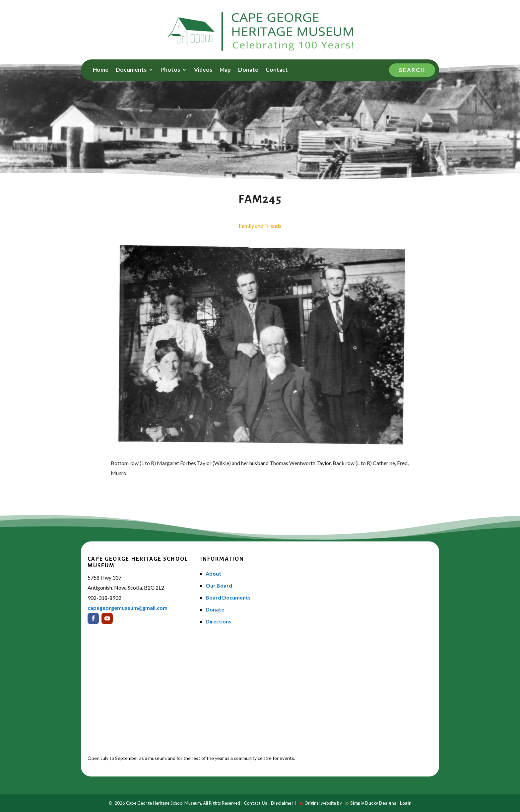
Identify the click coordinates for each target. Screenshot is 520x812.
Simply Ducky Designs (373, 803)
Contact (277, 70)
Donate (248, 70)
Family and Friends (260, 226)
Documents (131, 70)
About (213, 573)
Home (101, 70)
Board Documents (228, 597)
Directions (219, 621)
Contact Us (256, 803)
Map (225, 70)
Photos (170, 70)
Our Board (219, 585)
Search (412, 70)
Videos (203, 70)
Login (406, 803)
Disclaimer (282, 803)
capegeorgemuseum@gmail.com (128, 608)
